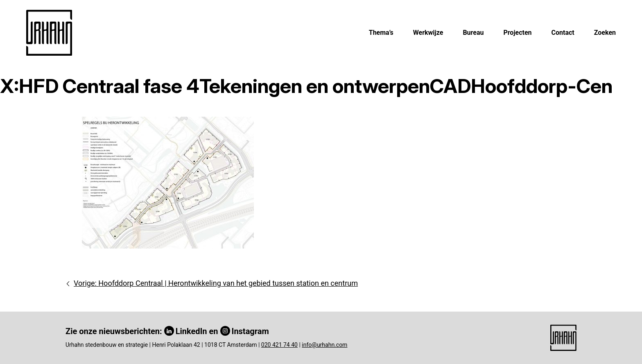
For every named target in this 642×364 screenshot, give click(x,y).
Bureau (473, 33)
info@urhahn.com (324, 345)
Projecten (517, 33)
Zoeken (605, 33)
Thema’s (381, 33)
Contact (563, 33)
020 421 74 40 (279, 345)
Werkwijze (428, 33)
